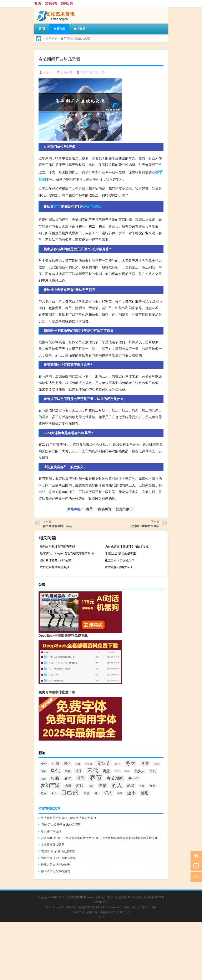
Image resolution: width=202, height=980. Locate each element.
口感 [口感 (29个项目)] (43, 771)
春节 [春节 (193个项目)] (96, 777)
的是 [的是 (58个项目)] (131, 786)
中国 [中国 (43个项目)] (56, 764)
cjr (51, 72)
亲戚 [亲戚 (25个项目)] (78, 764)
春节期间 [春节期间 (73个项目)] (115, 778)
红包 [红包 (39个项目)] (153, 786)
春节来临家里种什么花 (57, 526)
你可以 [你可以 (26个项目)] (89, 764)
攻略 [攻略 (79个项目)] (55, 778)
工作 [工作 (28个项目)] (117, 771)
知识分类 (67, 3)
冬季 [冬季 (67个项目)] (145, 763)
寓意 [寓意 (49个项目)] (106, 771)
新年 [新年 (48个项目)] (68, 779)
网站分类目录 (106, 897)
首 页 (38, 3)
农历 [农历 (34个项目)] (118, 764)
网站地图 (137, 897)
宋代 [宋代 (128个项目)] (93, 770)
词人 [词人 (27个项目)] (97, 793)
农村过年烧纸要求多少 (55, 567)
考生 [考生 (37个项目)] (44, 793)
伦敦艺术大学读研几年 (120, 560)
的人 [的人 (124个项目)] (117, 785)
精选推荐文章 (123, 897)
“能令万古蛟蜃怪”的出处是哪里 (61, 825)
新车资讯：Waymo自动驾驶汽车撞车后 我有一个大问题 (71, 553)
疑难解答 (149, 897)
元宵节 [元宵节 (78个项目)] (103, 763)
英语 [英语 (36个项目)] (86, 793)
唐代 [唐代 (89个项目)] (55, 771)
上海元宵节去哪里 (52, 845)
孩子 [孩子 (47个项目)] (79, 771)
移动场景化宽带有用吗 (55, 871)
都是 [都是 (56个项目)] (145, 793)
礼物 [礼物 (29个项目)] (142, 786)
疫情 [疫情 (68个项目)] (103, 785)
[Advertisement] (101, 951)
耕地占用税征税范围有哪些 (57, 546)
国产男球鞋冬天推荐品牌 (56, 560)
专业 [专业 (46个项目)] (44, 764)
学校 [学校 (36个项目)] (68, 771)
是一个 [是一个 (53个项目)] (134, 778)
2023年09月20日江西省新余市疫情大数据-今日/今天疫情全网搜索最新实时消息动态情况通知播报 (102, 838)
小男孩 (101, 917)
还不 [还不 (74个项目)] (131, 793)
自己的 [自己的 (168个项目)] (70, 792)
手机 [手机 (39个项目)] (153, 771)
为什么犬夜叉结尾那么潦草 (58, 858)
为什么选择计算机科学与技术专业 (127, 546)
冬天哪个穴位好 (51, 831)
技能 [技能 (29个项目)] (43, 779)
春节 (57, 207)
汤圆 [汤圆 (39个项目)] (68, 786)
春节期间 (104, 509)
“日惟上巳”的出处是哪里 (120, 553)
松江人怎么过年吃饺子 (55, 865)
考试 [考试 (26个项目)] (54, 793)
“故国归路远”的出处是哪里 (58, 851)
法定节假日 (92, 207)
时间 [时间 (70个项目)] (81, 778)
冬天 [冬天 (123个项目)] (131, 763)
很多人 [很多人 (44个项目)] (140, 771)
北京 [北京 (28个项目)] (157, 764)
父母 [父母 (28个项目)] (91, 786)
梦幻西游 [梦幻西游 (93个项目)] (50, 785)
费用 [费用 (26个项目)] (120, 793)
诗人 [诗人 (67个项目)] (108, 793)
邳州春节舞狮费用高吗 (145, 526)
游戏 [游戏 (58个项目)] (80, 786)
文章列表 (51, 3)
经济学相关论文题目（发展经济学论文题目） (70, 818)
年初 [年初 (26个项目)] (127, 771)
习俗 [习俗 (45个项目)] (67, 764)
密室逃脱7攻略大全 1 (119, 567)
